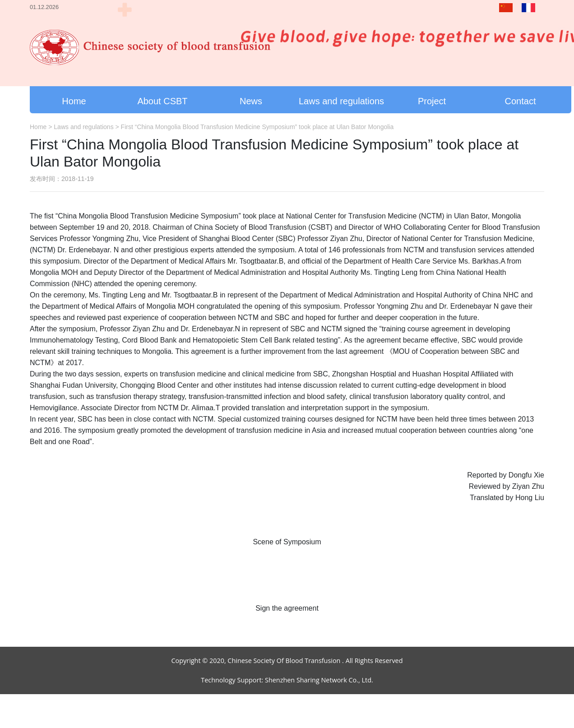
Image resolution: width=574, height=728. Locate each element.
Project (432, 101)
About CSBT (162, 101)
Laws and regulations (341, 101)
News (251, 101)
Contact (521, 101)
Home (74, 101)
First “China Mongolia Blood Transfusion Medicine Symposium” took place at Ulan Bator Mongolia (257, 127)
